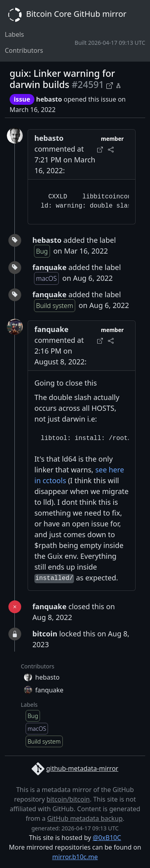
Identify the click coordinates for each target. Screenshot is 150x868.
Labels (14, 34)
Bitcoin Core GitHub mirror (66, 15)
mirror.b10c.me (75, 857)
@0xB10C (107, 838)
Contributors (24, 50)
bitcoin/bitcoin (68, 799)
